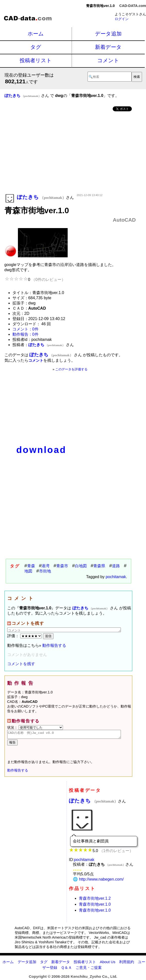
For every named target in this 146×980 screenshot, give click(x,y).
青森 (31, 566)
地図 (28, 571)
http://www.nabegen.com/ (101, 881)
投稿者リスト (36, 60)
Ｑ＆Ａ (66, 969)
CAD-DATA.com (133, 6)
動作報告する (54, 645)
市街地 (45, 571)
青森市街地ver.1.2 (95, 900)
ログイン (122, 19)
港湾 (46, 566)
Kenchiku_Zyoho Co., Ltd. (94, 978)
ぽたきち (93, 802)
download (41, 450)
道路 (116, 566)
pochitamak (116, 577)
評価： (25, 636)
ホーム (36, 34)
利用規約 (127, 963)
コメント (108, 60)
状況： (35, 727)
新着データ (108, 47)
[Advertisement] (70, 153)
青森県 (99, 566)
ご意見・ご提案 (89, 969)
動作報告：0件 (25, 334)
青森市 (62, 566)
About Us (107, 963)
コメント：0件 (25, 329)
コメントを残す (21, 664)
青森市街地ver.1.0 (95, 906)
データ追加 (108, 34)
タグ (36, 47)
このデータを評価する (71, 369)
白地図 (81, 566)
